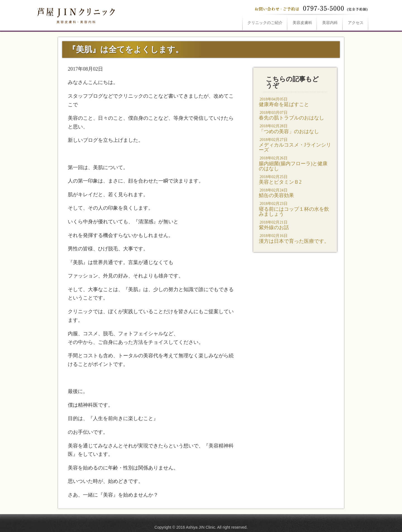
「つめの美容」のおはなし (295, 129)
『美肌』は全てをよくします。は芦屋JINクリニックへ (75, 15)
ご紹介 (265, 23)
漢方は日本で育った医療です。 (295, 238)
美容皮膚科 (302, 23)
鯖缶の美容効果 (295, 193)
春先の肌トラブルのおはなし (295, 115)
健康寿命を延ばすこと (295, 102)
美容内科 (330, 23)
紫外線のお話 (295, 225)
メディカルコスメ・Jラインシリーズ (295, 145)
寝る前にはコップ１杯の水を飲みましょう (295, 209)
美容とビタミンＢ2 (295, 179)
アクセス (356, 23)
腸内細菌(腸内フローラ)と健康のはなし (295, 163)
